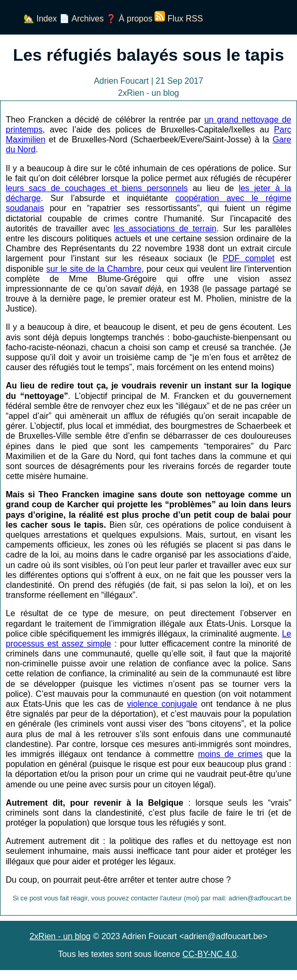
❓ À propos (129, 19)
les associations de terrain (165, 229)
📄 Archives (81, 19)
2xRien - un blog (60, 936)
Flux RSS (179, 19)
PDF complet (249, 258)
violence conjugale (162, 704)
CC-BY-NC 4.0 (209, 954)
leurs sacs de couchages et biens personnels (97, 188)
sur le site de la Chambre (94, 269)
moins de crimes (230, 754)
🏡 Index (40, 19)
